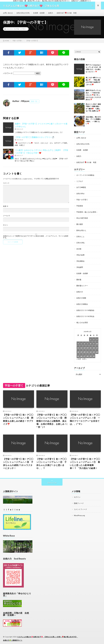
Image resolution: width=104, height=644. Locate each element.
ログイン (77, 495)
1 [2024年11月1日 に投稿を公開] (91, 337)
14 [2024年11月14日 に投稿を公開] (87, 345)
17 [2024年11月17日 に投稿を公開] (97, 345)
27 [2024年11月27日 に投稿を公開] (84, 354)
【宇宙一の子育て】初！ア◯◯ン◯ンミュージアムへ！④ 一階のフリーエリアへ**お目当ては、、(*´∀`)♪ (85, 417)
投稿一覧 (34, 102)
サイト (5, 226)
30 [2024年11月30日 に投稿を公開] (94, 354)
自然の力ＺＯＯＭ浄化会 (85, 314)
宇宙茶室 (80, 205)
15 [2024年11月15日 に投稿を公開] (91, 345)
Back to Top (52, 481)
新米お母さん (81, 230)
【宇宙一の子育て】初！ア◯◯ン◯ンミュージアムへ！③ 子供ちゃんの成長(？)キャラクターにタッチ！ (18, 462)
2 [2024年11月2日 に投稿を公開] (94, 337)
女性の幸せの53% (23, 13)
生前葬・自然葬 (82, 272)
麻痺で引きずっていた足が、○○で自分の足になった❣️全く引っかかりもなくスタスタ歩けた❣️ (93, 96)
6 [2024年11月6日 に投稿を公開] (84, 341)
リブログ (80, 181)
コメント (6, 184)
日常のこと (80, 236)
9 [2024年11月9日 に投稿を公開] (94, 341)
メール (6, 216)
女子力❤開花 (81, 187)
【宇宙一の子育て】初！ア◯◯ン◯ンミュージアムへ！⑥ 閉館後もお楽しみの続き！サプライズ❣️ (18, 417)
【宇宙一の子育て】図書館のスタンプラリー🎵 (35, 138)
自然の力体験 (81, 296)
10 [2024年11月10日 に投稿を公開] (97, 341)
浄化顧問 (80, 266)
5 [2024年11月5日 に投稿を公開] (81, 341)
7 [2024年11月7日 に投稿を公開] (87, 341)
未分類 (79, 248)
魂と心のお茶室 (82, 320)
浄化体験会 (80, 260)
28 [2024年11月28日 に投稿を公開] (87, 354)
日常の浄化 (80, 242)
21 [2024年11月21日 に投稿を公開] (87, 350)
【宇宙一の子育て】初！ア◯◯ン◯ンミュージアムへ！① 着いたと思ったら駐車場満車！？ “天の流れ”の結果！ (85, 462)
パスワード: (19, 74)
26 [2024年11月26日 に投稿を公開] (81, 354)
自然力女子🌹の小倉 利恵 (67, 13)
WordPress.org (79, 514)
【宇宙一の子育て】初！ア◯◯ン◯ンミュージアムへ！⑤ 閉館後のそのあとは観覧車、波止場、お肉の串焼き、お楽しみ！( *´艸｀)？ (52, 419)
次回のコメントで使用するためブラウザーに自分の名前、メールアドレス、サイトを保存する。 (36, 237)
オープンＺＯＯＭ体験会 (85, 175)
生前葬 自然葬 (39, 13)
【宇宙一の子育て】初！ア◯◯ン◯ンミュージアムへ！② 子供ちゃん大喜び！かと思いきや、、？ (51, 462)
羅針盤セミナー (82, 284)
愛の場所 (80, 224)
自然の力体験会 (82, 302)
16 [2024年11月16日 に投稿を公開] (94, 345)
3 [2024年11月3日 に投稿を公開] (97, 337)
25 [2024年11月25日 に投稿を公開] (78, 354)
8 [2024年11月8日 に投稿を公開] (91, 341)
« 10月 (79, 357)
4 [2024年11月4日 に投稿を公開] (78, 341)
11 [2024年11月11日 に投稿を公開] (78, 345)
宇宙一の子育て (21, 30)
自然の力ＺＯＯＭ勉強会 (85, 308)
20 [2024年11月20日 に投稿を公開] (84, 350)
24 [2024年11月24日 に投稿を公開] (97, 350)
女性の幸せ (80, 193)
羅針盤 (79, 278)
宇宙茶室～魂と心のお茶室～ (87, 212)
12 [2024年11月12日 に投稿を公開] (81, 345)
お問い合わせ (8, 13)
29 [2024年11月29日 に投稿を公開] (91, 354)
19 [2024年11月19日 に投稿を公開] (81, 350)
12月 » (84, 357)
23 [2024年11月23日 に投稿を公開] (94, 350)
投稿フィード (79, 501)
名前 (6, 207)
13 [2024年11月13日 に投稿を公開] (84, 345)
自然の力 (80, 290)
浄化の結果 (80, 254)
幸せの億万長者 (82, 218)
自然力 (51, 13)
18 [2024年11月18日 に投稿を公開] (78, 350)
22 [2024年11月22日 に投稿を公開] (91, 350)
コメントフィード (80, 508)
